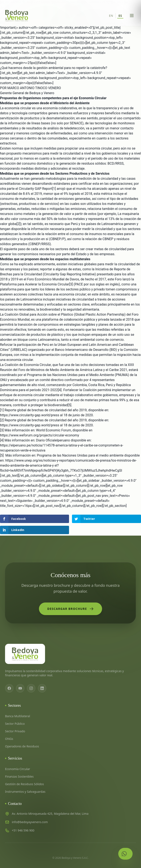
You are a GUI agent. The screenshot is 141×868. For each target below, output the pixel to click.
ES (120, 16)
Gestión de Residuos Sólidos (25, 784)
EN (111, 16)
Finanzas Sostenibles (19, 776)
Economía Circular (18, 769)
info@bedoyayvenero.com (30, 822)
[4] (60, 390)
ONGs (9, 739)
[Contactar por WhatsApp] (125, 854)
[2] (18, 224)
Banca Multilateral (18, 716)
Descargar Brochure (70, 609)
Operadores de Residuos (22, 746)
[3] (71, 284)
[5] (70, 405)
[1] (54, 189)
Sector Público (15, 724)
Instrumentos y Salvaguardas (25, 792)
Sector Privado (15, 731)
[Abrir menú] (132, 16)
